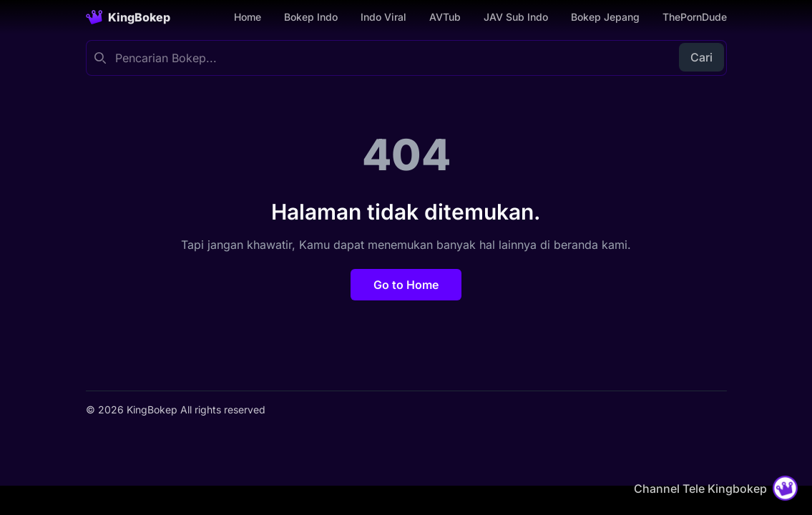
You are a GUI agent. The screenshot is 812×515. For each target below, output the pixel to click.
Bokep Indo (311, 17)
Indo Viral (383, 17)
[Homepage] (128, 17)
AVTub (445, 17)
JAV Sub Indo (516, 17)
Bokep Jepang (605, 17)
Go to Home (406, 285)
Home (248, 17)
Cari (701, 57)
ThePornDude (695, 17)
